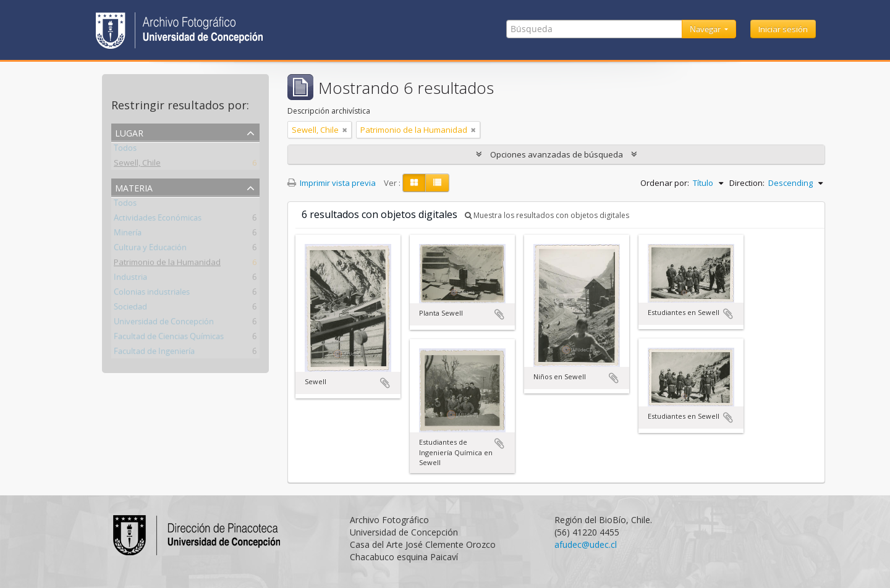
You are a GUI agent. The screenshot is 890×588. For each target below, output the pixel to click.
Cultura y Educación (150, 250)
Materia (134, 187)
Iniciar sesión (783, 29)
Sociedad (130, 309)
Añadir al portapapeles (385, 383)
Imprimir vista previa (332, 183)
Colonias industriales (152, 294)
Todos (125, 150)
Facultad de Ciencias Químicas (169, 338)
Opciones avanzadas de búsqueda (557, 154)
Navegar (706, 29)
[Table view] (437, 183)
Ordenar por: (665, 183)
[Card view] (414, 183)
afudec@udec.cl (586, 544)
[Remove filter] (345, 130)
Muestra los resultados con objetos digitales (547, 215)
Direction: (747, 183)
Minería (128, 235)
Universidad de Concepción (164, 324)
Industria (130, 279)
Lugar (129, 132)
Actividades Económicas (158, 220)
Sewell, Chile (137, 165)
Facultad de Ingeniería (154, 353)
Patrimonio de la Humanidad (167, 264)
